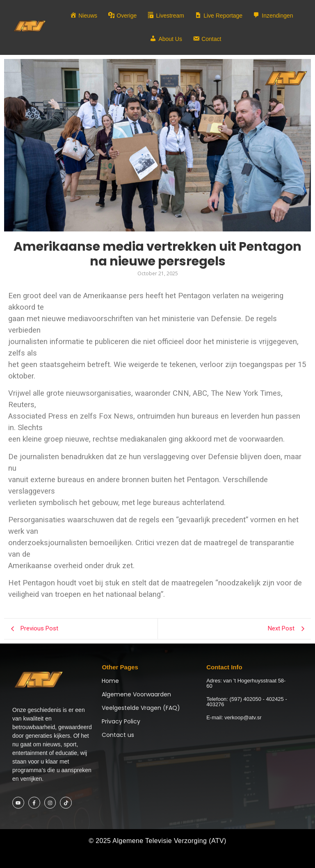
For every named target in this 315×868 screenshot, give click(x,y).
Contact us (118, 735)
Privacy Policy (121, 721)
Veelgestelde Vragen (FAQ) (141, 708)
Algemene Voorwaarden (136, 694)
